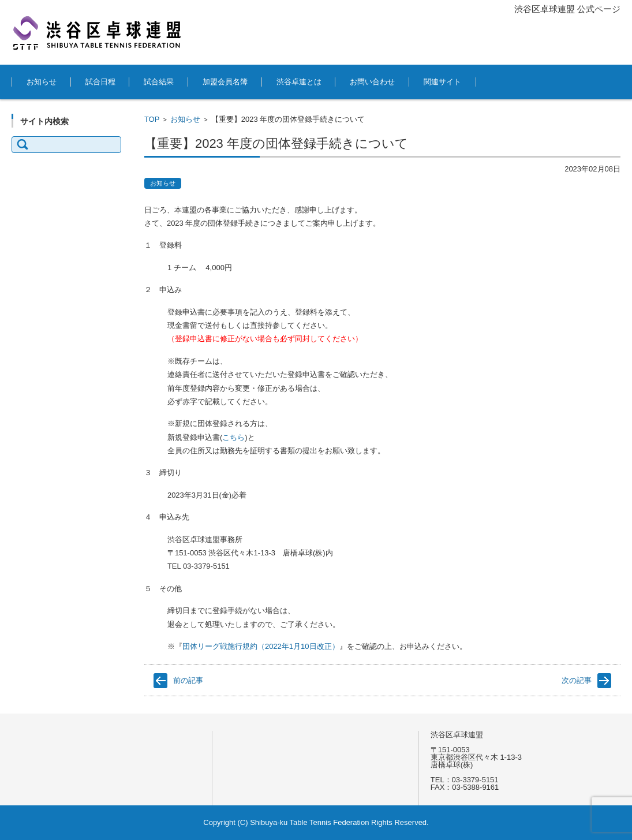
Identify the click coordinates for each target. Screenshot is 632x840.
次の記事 (577, 680)
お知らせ (42, 82)
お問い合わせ (372, 82)
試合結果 (159, 82)
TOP (152, 119)
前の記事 (188, 680)
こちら (233, 437)
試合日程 (100, 82)
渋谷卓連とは (299, 82)
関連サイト (442, 82)
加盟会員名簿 (225, 82)
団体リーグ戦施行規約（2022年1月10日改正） (261, 646)
